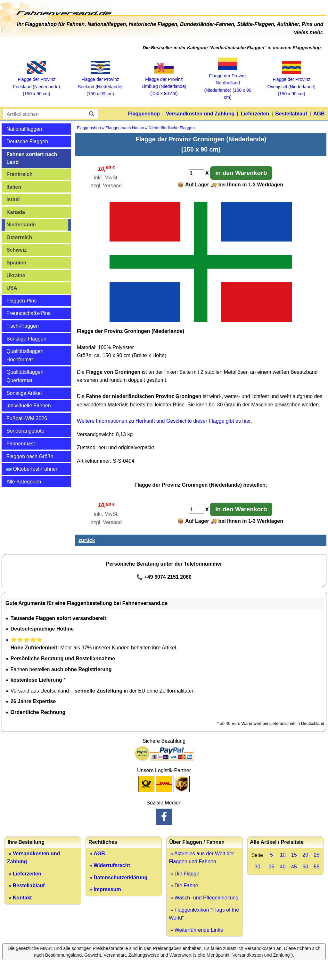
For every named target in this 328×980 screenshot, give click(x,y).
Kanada (16, 212)
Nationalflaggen (24, 129)
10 (283, 855)
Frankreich (20, 174)
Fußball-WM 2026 (27, 418)
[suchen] (92, 114)
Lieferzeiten (255, 114)
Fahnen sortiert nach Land (32, 158)
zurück (87, 540)
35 (272, 867)
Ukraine (16, 275)
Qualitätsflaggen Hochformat (25, 355)
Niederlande (21, 225)
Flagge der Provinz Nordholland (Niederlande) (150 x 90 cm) (228, 83)
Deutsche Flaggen (27, 141)
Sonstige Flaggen (26, 339)
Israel (13, 199)
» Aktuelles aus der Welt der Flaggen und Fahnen (201, 858)
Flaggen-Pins (21, 301)
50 (305, 867)
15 (294, 855)
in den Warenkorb (241, 173)
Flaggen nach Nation (125, 128)
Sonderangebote (25, 431)
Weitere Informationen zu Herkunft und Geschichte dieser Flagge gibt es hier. (164, 421)
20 (305, 855)
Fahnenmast (21, 444)
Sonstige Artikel (24, 393)
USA (12, 288)
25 (316, 855)
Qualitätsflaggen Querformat (25, 376)
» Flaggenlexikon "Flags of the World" (204, 914)
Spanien (16, 263)
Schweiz (16, 250)
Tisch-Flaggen (23, 326)
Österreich (19, 237)
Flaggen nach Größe (30, 456)
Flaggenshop (144, 114)
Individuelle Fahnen (29, 406)
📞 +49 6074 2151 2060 (164, 577)
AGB (319, 114)
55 (316, 867)
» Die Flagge (184, 874)
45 (294, 867)
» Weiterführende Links (196, 930)
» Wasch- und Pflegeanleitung (204, 898)
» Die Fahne (184, 886)
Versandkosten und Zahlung (200, 114)
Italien (14, 187)
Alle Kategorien (24, 482)
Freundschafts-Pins (29, 313)
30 (258, 867)
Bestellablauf (291, 114)
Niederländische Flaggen (172, 128)
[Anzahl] (196, 173)
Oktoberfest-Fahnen (33, 469)
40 (283, 867)
